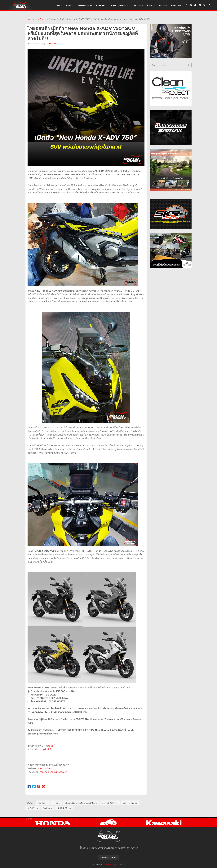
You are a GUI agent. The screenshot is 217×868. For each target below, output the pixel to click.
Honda (56, 803)
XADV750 (48, 808)
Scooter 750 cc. (130, 803)
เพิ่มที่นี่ (52, 746)
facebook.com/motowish (53, 772)
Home (29, 19)
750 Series (43, 803)
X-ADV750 (33, 808)
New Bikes (40, 19)
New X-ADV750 (110, 803)
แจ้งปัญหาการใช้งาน (109, 858)
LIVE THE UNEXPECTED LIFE (81, 803)
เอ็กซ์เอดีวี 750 (64, 808)
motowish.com (46, 768)
